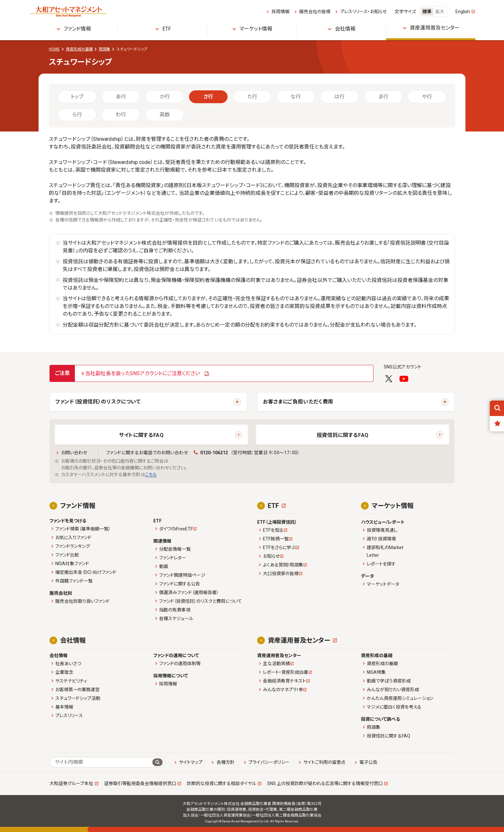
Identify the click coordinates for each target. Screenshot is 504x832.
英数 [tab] (165, 115)
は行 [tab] (339, 97)
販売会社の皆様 (315, 12)
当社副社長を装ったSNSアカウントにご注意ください (143, 373)
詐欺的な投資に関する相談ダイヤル (221, 783)
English (463, 12)
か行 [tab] (165, 97)
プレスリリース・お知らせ (363, 12)
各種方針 (226, 762)
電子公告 (368, 762)
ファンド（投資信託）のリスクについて (98, 402)
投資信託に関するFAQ (343, 435)
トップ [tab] (77, 97)
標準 (427, 12)
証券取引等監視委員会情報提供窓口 (140, 783)
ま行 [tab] (383, 97)
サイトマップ (191, 762)
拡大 (440, 12)
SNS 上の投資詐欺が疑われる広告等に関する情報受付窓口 (325, 783)
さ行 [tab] (208, 97)
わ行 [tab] (121, 115)
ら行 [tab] (77, 115)
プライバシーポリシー (269, 762)
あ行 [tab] (121, 97)
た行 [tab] (252, 97)
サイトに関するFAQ (141, 435)
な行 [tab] (296, 97)
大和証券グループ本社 (71, 783)
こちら (151, 475)
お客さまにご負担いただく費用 (298, 402)
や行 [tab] (427, 97)
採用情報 (281, 12)
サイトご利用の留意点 (324, 762)
